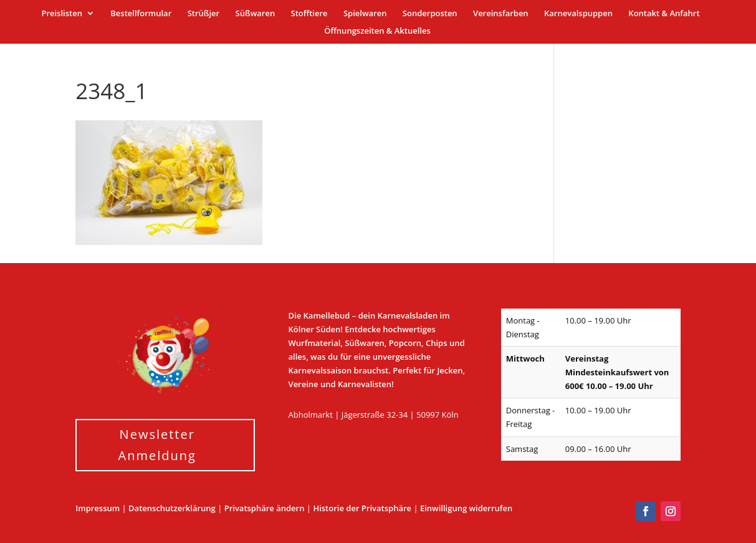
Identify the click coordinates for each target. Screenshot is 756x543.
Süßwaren (256, 14)
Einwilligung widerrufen (466, 508)
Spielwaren (365, 14)
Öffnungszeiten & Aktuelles (377, 31)
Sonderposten (430, 14)
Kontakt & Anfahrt (664, 14)
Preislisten (62, 14)
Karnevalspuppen (578, 14)
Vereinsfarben (501, 14)
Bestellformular (141, 14)
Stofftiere (309, 14)
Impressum (98, 508)
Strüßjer (204, 14)
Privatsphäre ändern (265, 508)
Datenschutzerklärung (172, 508)
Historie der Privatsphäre (362, 508)
